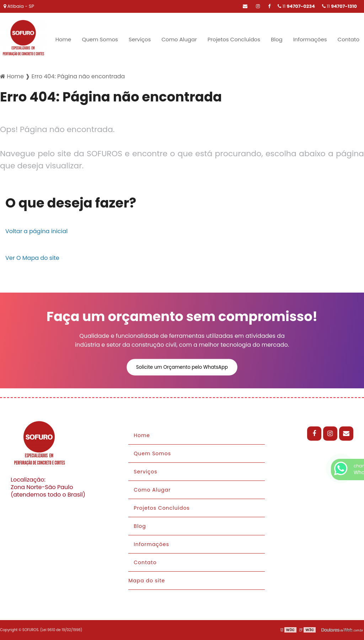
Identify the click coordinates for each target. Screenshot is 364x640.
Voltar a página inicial (36, 231)
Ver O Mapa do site (32, 258)
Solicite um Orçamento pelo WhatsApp (182, 367)
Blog (277, 39)
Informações (310, 39)
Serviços (140, 39)
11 (339, 6)
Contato (349, 39)
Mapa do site (147, 581)
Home (63, 39)
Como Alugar (179, 39)
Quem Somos (100, 39)
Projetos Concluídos (234, 39)
